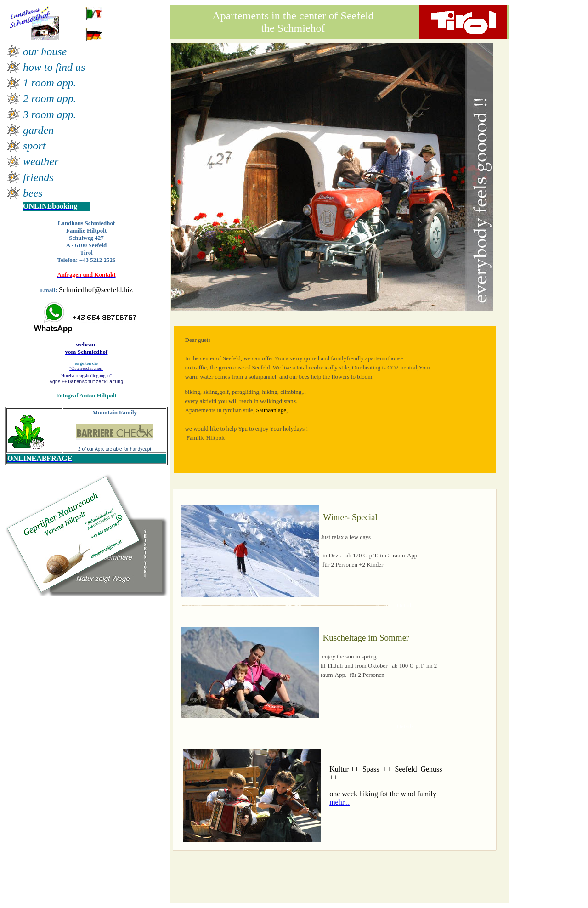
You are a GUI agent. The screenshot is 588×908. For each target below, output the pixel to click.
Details (405, 605)
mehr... (339, 802)
